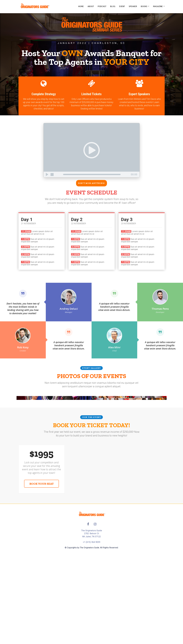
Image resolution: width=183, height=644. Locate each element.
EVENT (122, 6)
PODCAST (102, 6)
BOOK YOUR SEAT (42, 555)
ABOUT (91, 6)
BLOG (113, 6)
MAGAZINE (158, 6)
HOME (81, 6)
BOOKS (144, 6)
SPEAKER (133, 6)
